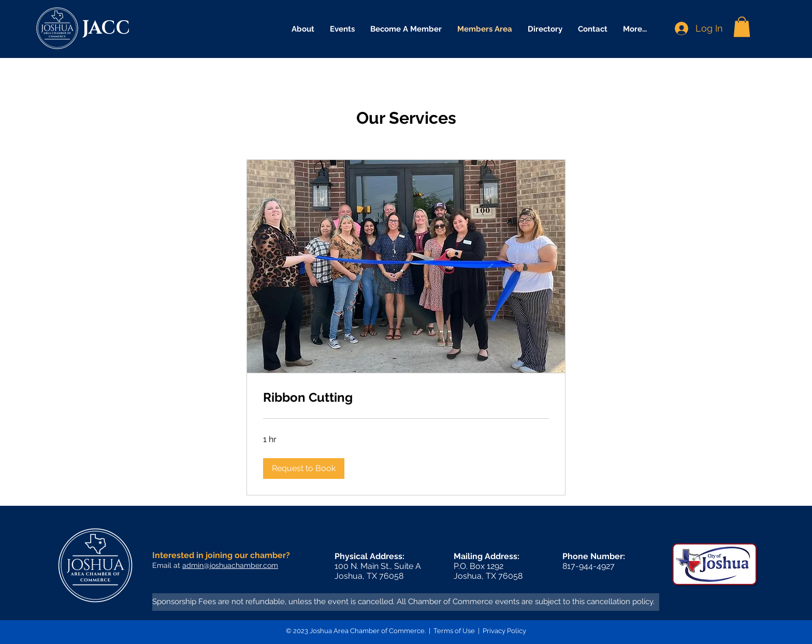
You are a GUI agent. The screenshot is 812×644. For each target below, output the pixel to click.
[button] (742, 27)
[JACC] (114, 28)
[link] (406, 398)
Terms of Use (454, 631)
